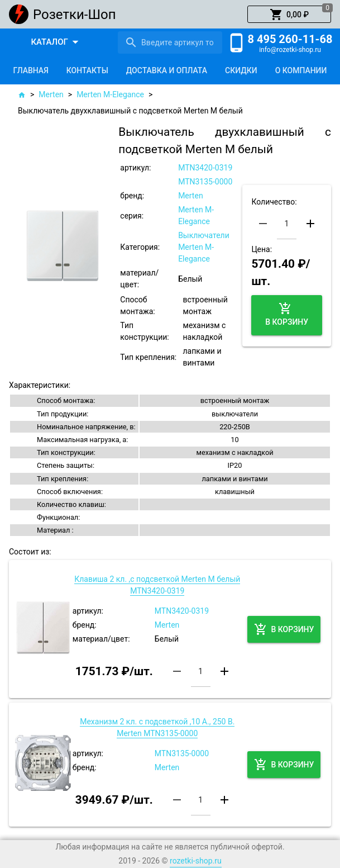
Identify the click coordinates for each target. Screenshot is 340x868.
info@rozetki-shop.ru (290, 50)
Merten (51, 94)
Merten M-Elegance (110, 94)
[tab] (31, 70)
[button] (289, 15)
